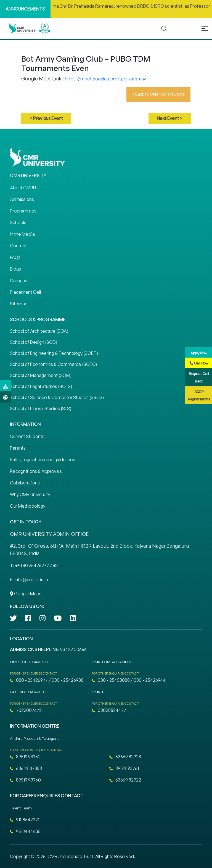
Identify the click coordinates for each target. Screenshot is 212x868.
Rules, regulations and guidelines (43, 460)
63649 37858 (26, 768)
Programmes (23, 211)
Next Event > (170, 118)
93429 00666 (73, 649)
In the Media (22, 234)
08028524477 (109, 710)
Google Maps (26, 594)
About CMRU (23, 188)
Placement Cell (25, 292)
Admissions (22, 199)
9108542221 (25, 820)
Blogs (15, 269)
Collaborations (25, 483)
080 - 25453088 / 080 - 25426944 (129, 680)
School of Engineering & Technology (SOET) (54, 353)
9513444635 (25, 831)
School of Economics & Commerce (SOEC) (53, 364)
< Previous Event (46, 118)
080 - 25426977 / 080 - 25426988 (47, 680)
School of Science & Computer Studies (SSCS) (57, 397)
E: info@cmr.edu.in (29, 579)
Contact (18, 246)
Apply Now (199, 353)
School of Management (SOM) (41, 375)
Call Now (199, 363)
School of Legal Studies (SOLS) (41, 386)
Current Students (27, 436)
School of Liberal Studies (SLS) (41, 408)
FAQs (15, 257)
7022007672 (26, 710)
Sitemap (19, 304)
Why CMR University (30, 494)
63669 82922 (125, 780)
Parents (18, 448)
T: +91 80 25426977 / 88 (34, 565)
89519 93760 (25, 780)
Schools (18, 222)
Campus (18, 280)
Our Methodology (28, 506)
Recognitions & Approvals (36, 471)
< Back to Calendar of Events (158, 94)
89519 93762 (25, 757)
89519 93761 (124, 768)
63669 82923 (125, 757)
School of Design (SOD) (34, 342)
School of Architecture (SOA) (39, 331)
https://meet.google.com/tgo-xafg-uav (105, 79)
